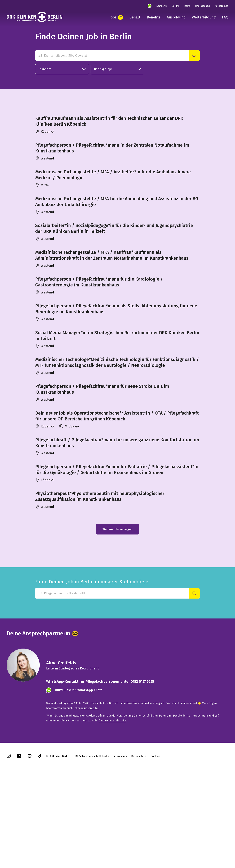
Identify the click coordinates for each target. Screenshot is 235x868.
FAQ (225, 17)
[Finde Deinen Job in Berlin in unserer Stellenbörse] (112, 680)
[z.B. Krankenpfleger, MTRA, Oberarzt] (112, 55)
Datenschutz (139, 843)
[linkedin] (19, 844)
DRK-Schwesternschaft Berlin (91, 843)
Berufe (175, 6)
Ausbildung (176, 17)
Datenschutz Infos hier (112, 807)
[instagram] (9, 844)
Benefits (154, 17)
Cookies (155, 843)
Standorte (162, 6)
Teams (187, 6)
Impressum (120, 843)
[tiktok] (40, 844)
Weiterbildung (204, 17)
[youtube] (30, 844)
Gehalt (135, 17)
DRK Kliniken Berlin (58, 843)
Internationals (203, 6)
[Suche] (194, 55)
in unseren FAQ (90, 795)
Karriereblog (222, 6)
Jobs (113, 17)
